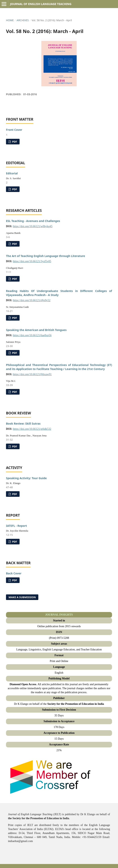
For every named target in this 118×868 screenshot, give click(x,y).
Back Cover (14, 573)
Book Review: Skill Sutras (23, 423)
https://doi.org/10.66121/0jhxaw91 (32, 374)
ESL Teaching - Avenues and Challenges (33, 221)
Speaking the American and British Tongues (36, 330)
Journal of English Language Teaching (41, 4)
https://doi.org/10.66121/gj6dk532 (32, 429)
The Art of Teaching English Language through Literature (46, 256)
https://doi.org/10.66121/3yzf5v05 (32, 261)
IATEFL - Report (16, 526)
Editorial (12, 173)
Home (10, 20)
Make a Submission (22, 597)
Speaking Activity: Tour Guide (26, 478)
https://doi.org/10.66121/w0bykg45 (33, 226)
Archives (23, 20)
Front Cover (14, 130)
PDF (14, 142)
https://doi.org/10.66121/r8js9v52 (32, 300)
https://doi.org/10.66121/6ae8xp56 (32, 335)
